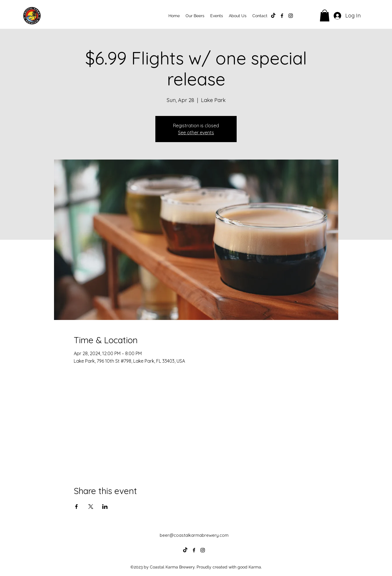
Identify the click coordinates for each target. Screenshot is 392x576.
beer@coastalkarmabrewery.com (194, 535)
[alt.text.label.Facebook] (282, 16)
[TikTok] (273, 16)
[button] (325, 16)
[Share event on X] (91, 507)
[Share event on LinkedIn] (105, 507)
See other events (196, 133)
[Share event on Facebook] (77, 507)
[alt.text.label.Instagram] (291, 16)
